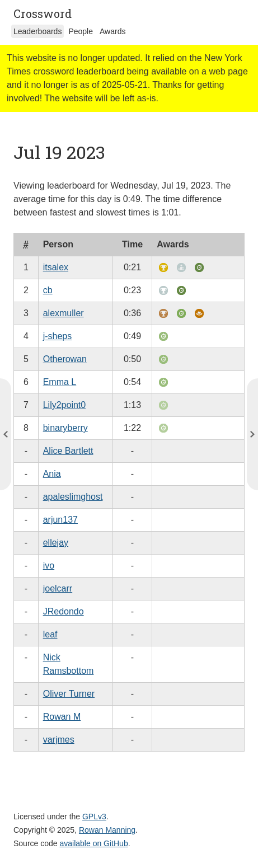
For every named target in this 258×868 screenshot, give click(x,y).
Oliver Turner (69, 694)
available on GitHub (94, 843)
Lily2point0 (65, 405)
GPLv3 (94, 817)
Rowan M (62, 717)
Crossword (43, 13)
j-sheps (58, 336)
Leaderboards (37, 31)
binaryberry (65, 428)
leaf (50, 634)
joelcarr (58, 588)
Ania (52, 474)
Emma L (60, 382)
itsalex (56, 267)
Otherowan (65, 359)
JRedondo (64, 611)
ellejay (56, 543)
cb (48, 290)
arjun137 (60, 520)
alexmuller (64, 313)
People (81, 31)
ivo (49, 566)
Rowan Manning (107, 830)
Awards (112, 31)
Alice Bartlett (68, 451)
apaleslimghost (73, 497)
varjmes (59, 740)
